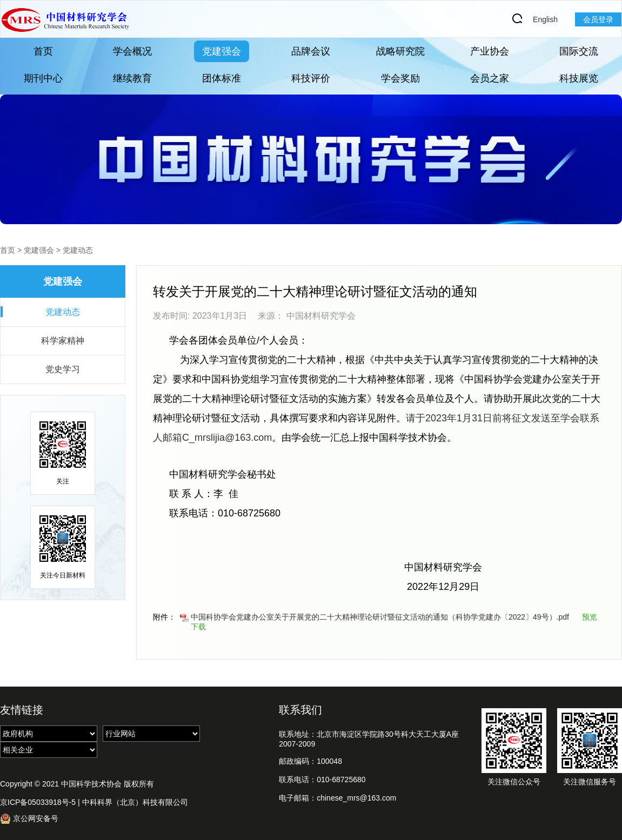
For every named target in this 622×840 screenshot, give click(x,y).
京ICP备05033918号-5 (38, 802)
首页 (43, 51)
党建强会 (222, 51)
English (545, 19)
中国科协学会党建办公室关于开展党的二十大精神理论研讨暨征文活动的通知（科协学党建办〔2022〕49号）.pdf (374, 617)
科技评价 (311, 78)
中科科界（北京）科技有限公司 (135, 802)
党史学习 (63, 369)
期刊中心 (43, 78)
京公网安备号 (29, 819)
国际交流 (579, 51)
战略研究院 (400, 51)
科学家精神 (63, 341)
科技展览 (579, 78)
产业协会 (490, 51)
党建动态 (78, 250)
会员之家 (490, 78)
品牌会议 (311, 51)
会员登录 (598, 19)
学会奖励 (400, 78)
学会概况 (132, 51)
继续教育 (132, 78)
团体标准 (222, 78)
